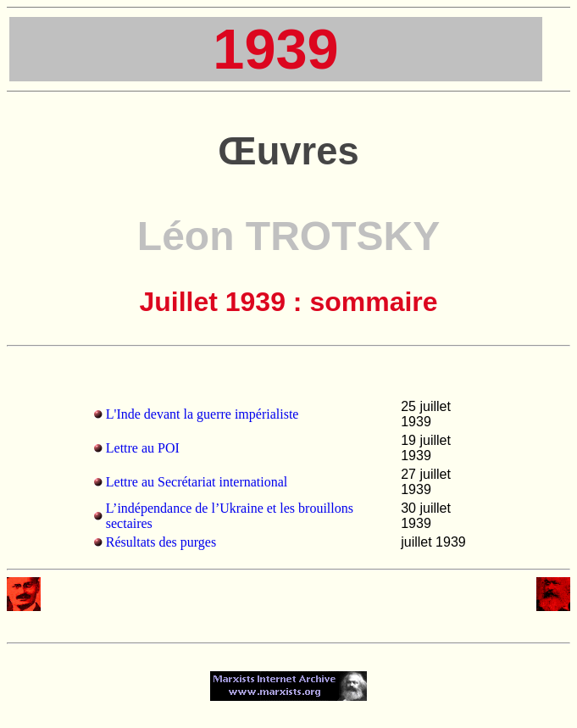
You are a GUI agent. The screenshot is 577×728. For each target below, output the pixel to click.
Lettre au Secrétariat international (197, 482)
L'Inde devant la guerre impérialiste (203, 414)
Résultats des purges (161, 542)
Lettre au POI (143, 448)
